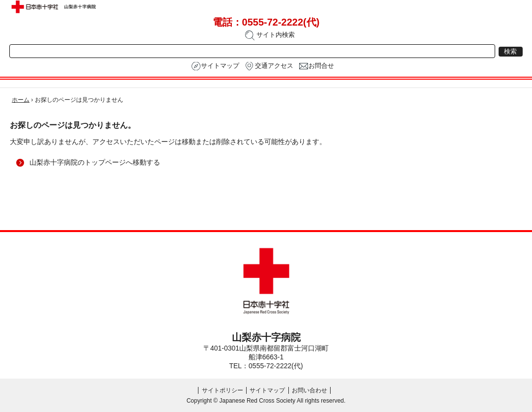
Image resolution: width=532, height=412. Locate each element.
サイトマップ (220, 66)
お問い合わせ (309, 390)
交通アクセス (274, 66)
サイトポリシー (223, 390)
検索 (510, 52)
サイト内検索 (270, 35)
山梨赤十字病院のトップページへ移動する (95, 162)
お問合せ (321, 66)
